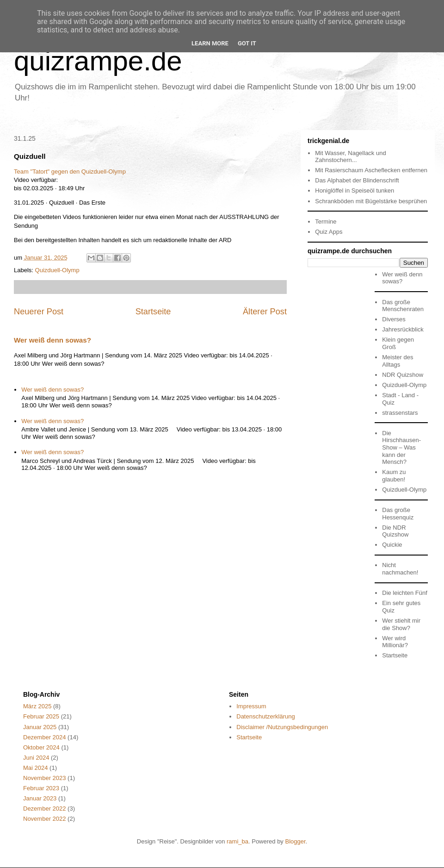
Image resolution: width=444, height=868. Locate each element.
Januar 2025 (40, 727)
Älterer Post (265, 312)
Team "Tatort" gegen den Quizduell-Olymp (70, 172)
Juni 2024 (36, 758)
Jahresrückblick (403, 329)
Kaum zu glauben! (394, 476)
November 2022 (45, 819)
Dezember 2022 (45, 809)
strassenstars (400, 413)
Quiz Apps (329, 232)
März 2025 (37, 706)
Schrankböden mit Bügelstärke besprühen (371, 201)
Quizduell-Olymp (57, 270)
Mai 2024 (35, 768)
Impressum (251, 706)
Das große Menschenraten (403, 306)
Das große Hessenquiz (398, 514)
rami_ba (237, 841)
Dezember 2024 (45, 737)
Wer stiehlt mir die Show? (401, 624)
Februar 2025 (41, 716)
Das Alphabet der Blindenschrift (357, 180)
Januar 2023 (40, 798)
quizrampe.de (98, 61)
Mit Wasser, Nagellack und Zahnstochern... (350, 157)
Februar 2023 (41, 788)
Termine (326, 222)
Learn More (210, 43)
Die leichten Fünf (405, 593)
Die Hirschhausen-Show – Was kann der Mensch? (401, 447)
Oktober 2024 (41, 747)
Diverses (394, 319)
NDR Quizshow (403, 375)
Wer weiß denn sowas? (52, 340)
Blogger (295, 841)
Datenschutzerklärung (265, 716)
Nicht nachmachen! (400, 569)
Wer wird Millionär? (395, 642)
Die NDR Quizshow (395, 531)
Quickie (392, 545)
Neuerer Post (39, 312)
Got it (247, 43)
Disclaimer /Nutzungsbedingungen (282, 727)
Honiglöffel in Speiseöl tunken (355, 190)
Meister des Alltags (398, 361)
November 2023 (45, 778)
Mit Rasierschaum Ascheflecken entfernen (371, 170)
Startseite (153, 312)
